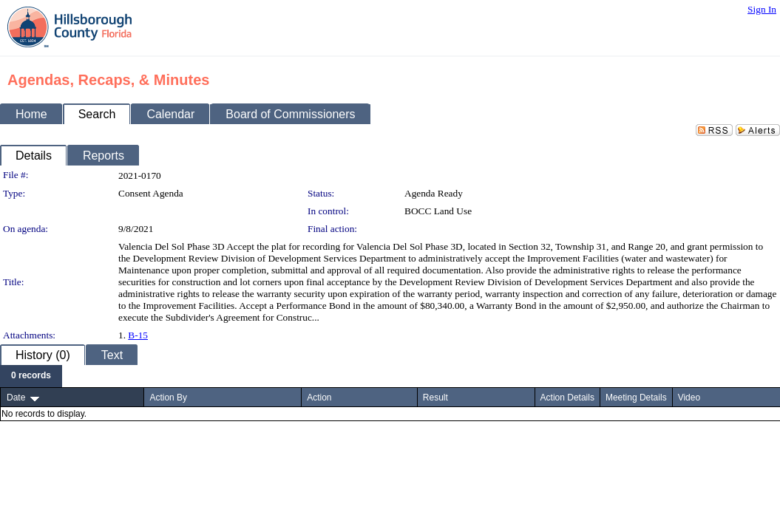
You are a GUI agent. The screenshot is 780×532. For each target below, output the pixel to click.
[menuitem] (31, 376)
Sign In (762, 9)
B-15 (138, 335)
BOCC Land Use (438, 211)
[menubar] (31, 376)
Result (435, 398)
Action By (168, 398)
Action (319, 398)
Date (16, 398)
